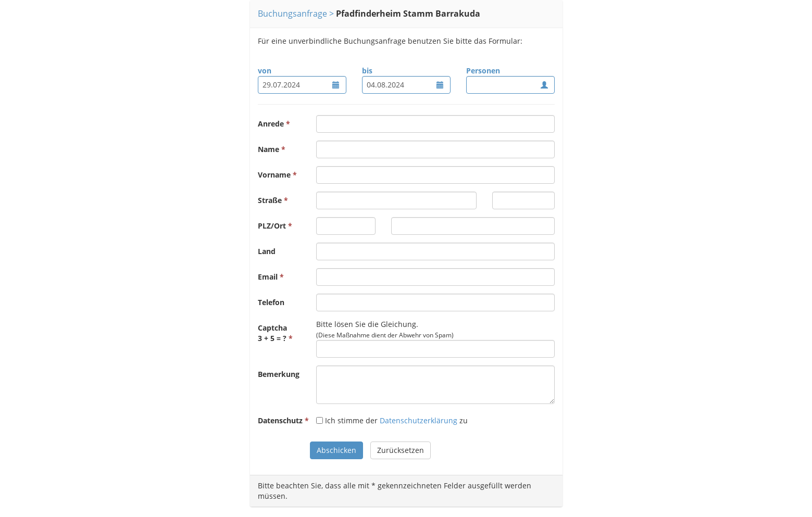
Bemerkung (279, 374)
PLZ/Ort (272, 226)
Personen (483, 71)
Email (268, 277)
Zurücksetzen (401, 450)
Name (268, 149)
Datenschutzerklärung (419, 420)
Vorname (274, 175)
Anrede (271, 124)
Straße (270, 200)
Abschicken (336, 450)
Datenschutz (280, 420)
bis (367, 71)
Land (267, 251)
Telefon (271, 302)
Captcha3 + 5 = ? (272, 333)
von (265, 71)
